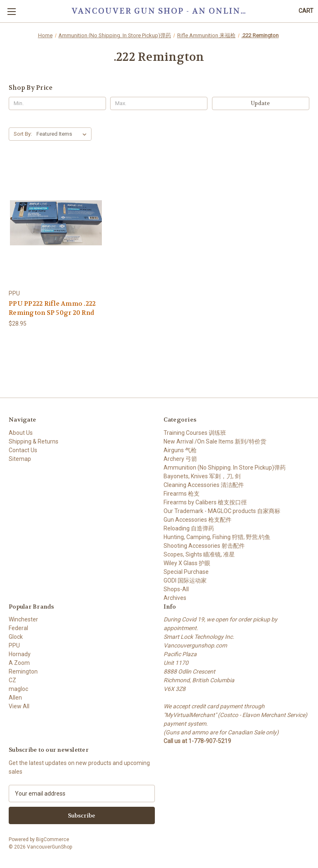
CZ (12, 680)
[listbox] (63, 134)
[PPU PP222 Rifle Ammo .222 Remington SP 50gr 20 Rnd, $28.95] (56, 223)
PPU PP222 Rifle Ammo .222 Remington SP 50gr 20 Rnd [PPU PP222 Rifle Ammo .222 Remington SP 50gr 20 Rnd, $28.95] (52, 308)
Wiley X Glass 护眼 (187, 563)
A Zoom (19, 663)
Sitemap (20, 459)
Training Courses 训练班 (195, 433)
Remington (23, 671)
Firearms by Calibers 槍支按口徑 (205, 502)
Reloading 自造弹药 (189, 528)
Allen (15, 698)
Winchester (23, 619)
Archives (175, 598)
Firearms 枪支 (182, 494)
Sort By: (23, 134)
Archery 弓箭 (180, 459)
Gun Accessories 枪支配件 (198, 520)
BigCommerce (53, 839)
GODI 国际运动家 (185, 580)
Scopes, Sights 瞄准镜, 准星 (199, 554)
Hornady (20, 654)
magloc (18, 689)
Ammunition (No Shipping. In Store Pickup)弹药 (225, 468)
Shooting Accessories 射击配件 (204, 546)
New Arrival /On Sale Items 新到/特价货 (215, 441)
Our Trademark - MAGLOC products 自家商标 (222, 511)
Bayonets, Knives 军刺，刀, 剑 (202, 476)
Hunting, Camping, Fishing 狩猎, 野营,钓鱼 (217, 537)
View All (19, 706)
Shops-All (176, 589)
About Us (21, 433)
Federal (18, 628)
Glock (16, 637)
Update (260, 103)
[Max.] (159, 103)
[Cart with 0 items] (306, 11)
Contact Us (23, 450)
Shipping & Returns (34, 441)
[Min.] (57, 103)
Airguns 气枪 (180, 450)
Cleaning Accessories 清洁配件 (204, 485)
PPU (14, 645)
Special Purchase (186, 572)
